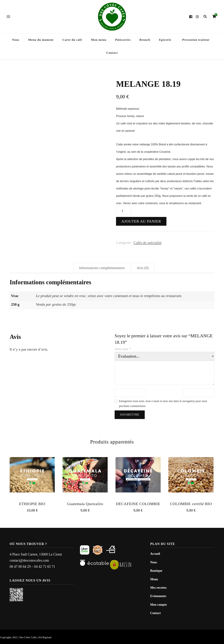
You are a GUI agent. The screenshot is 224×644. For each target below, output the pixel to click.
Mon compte (158, 605)
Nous (16, 40)
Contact (112, 53)
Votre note (123, 349)
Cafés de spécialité (148, 243)
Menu (154, 579)
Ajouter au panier (141, 221)
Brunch (145, 40)
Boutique (156, 571)
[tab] (102, 268)
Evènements (158, 596)
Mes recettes (158, 588)
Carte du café (72, 40)
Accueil (155, 554)
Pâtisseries (123, 40)
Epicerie (165, 40)
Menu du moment (41, 40)
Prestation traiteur (196, 40)
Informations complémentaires (102, 268)
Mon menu (99, 40)
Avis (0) (143, 268)
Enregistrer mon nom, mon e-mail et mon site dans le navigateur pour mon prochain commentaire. (163, 404)
